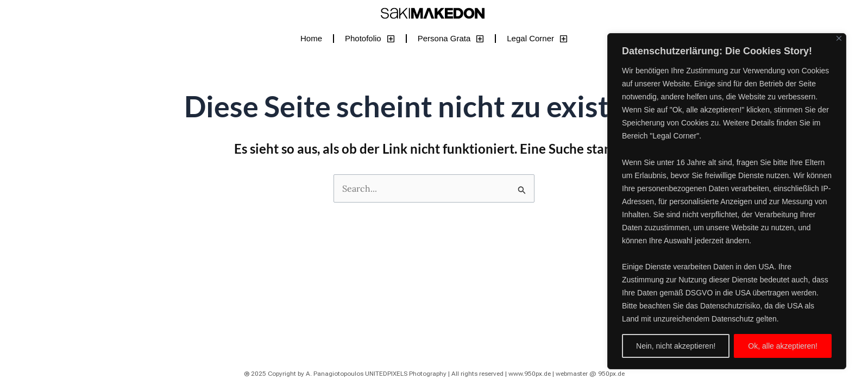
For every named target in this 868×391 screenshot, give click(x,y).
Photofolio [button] (370, 39)
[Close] (839, 38)
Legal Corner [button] (537, 39)
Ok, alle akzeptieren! (783, 346)
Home (311, 38)
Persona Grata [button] (451, 39)
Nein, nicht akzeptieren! (676, 346)
